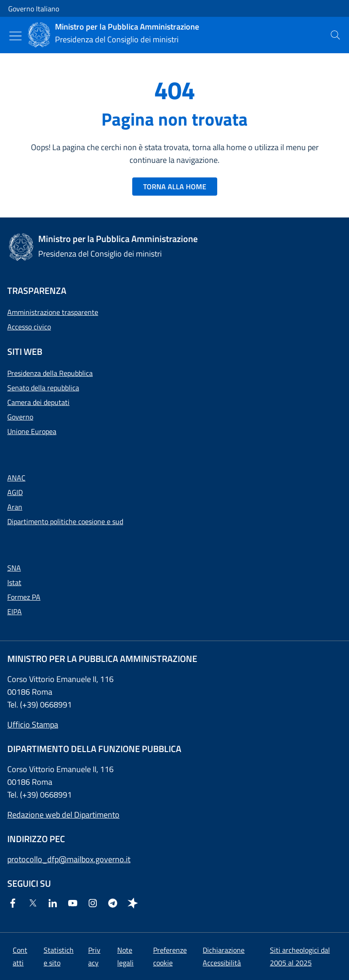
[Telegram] (115, 904)
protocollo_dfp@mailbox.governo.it (69, 859)
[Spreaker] (135, 904)
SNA (14, 568)
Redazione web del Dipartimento (63, 815)
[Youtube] (75, 904)
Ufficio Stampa (33, 725)
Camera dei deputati (38, 402)
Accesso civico (29, 327)
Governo (20, 417)
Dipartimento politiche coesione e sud (65, 521)
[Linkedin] (55, 904)
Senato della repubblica (43, 388)
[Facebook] (15, 904)
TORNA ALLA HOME (175, 187)
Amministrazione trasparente (53, 312)
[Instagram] (95, 904)
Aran (15, 507)
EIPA (15, 611)
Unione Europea (32, 431)
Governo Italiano (34, 9)
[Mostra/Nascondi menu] (15, 36)
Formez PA (24, 597)
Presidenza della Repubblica (50, 373)
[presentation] (335, 35)
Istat (14, 582)
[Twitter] (35, 904)
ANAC (16, 478)
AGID (15, 492)
